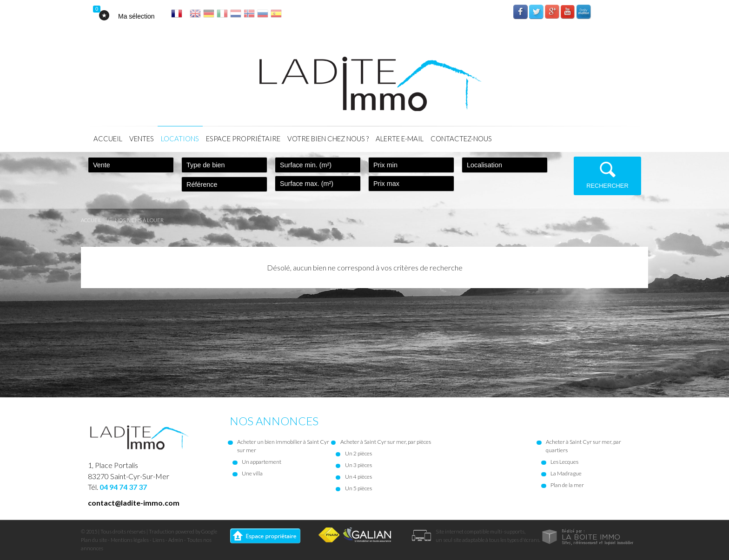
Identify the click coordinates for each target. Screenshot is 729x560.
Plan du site (94, 540)
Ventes (142, 138)
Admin (176, 540)
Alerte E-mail (400, 138)
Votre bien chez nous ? (328, 138)
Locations (180, 138)
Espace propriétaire (243, 138)
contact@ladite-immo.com (134, 503)
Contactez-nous (461, 138)
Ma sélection (136, 16)
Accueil (108, 138)
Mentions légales (130, 540)
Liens (159, 540)
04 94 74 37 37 (123, 487)
